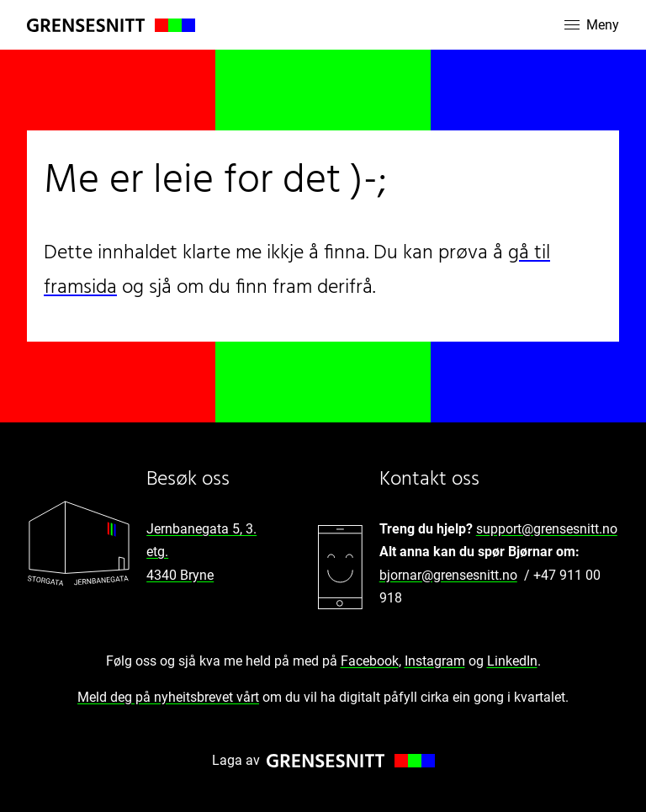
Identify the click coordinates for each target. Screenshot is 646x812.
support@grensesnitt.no (547, 529)
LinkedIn (512, 661)
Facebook (370, 661)
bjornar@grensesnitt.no (448, 575)
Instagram (435, 661)
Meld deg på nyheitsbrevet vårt (168, 697)
